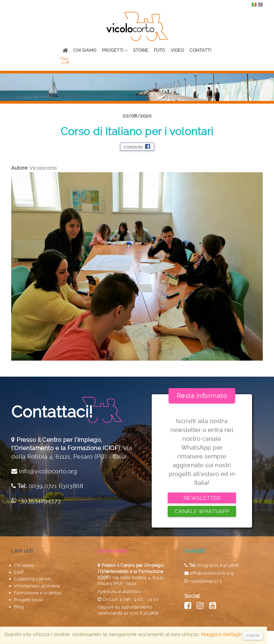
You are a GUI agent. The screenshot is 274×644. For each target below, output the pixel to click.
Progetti (115, 50)
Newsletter (202, 498)
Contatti (200, 50)
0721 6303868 (144, 613)
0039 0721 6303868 (56, 486)
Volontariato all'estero (37, 586)
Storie (141, 50)
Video (178, 50)
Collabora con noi (33, 579)
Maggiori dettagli (221, 634)
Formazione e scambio (38, 593)
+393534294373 (40, 501)
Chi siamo (85, 50)
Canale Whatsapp (202, 511)
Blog (19, 607)
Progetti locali (28, 600)
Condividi (137, 146)
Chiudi (253, 635)
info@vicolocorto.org (48, 471)
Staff (19, 572)
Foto (160, 50)
